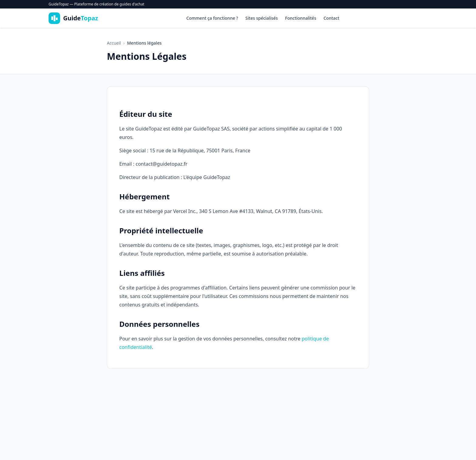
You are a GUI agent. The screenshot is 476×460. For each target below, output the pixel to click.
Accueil (114, 43)
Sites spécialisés (262, 18)
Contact (331, 18)
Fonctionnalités (301, 18)
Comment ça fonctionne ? (212, 18)
